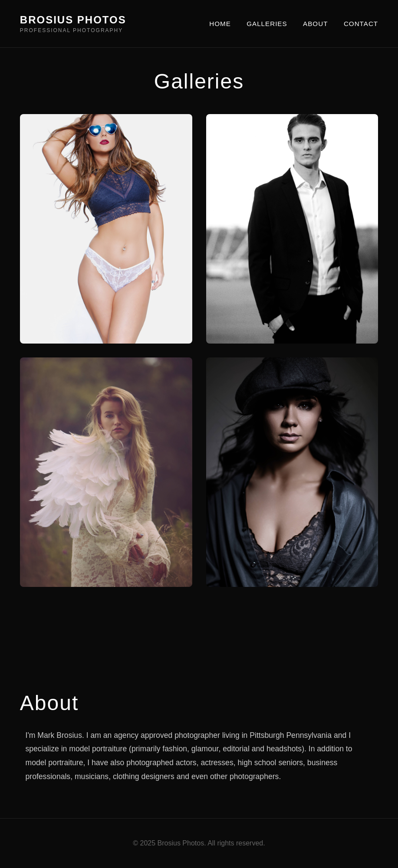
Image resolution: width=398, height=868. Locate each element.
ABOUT (315, 24)
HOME (220, 24)
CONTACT (361, 24)
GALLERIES (267, 24)
